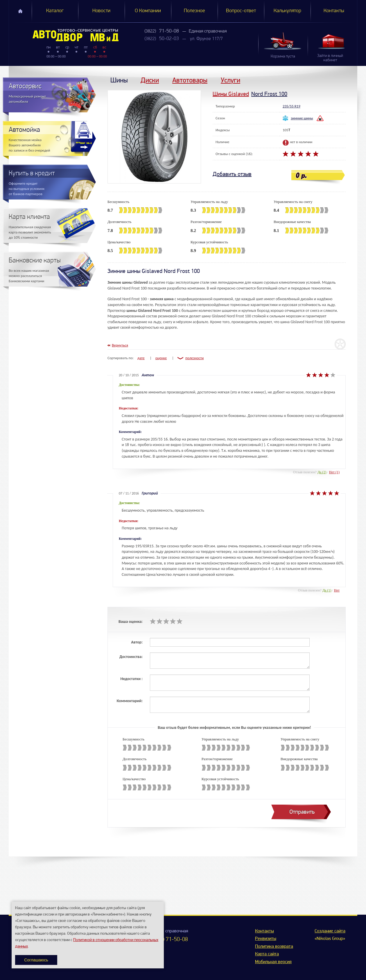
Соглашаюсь (36, 960)
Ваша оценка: (131, 622)
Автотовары (190, 80)
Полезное (194, 11)
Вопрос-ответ (241, 11)
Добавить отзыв (232, 174)
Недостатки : (131, 679)
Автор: (137, 642)
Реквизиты (266, 939)
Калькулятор (287, 11)
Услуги (230, 80)
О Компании (148, 11)
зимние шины (302, 118)
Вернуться (120, 345)
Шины (119, 80)
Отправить (302, 812)
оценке (161, 358)
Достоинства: (131, 657)
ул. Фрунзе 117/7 (206, 39)
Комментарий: (130, 701)
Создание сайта (330, 931)
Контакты (334, 11)
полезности (194, 358)
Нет (337, 590)
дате (141, 358)
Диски (150, 80)
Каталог (55, 11)
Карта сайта (267, 954)
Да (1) (327, 590)
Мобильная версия (273, 962)
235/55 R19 (291, 106)
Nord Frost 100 (269, 94)
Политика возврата (274, 947)
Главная (20, 11)
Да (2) (322, 472)
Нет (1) (334, 472)
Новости (101, 11)
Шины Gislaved (231, 94)
